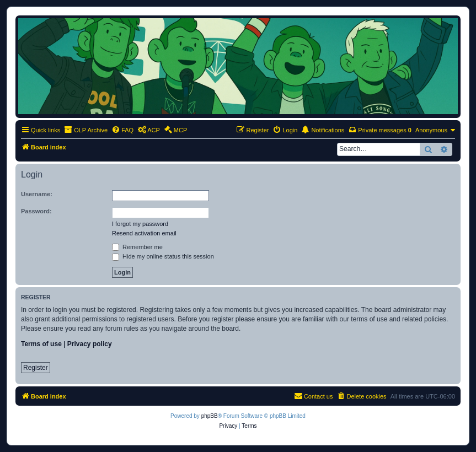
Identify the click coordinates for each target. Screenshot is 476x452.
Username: (37, 194)
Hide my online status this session (163, 256)
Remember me (137, 247)
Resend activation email (144, 233)
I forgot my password (140, 224)
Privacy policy (90, 344)
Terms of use (41, 344)
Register (36, 368)
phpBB (210, 416)
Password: (36, 211)
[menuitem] (122, 130)
